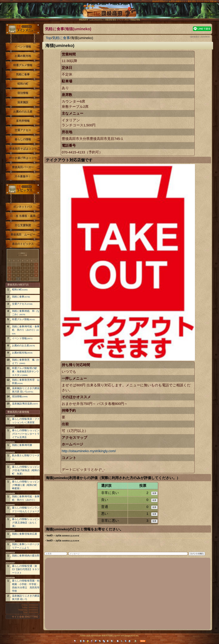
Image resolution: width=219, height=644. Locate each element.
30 (27, 279)
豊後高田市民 (107, 636)
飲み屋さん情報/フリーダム (26, 457)
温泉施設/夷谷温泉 (25, 404)
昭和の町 (23, 84)
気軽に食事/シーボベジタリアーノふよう (26, 546)
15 (23, 272)
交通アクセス (23, 130)
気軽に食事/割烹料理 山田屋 (26, 382)
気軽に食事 (61, 38)
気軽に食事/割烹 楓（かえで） (26, 361)
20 (14, 275)
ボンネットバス (23, 207)
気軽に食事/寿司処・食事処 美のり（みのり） (26, 330)
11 (36, 268)
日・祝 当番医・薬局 (23, 216)
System (117, 636)
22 (23, 275)
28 (18, 279)
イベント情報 (23, 47)
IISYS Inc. (135, 636)
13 (14, 272)
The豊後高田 (109, 13)
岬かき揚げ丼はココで (23, 158)
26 (9, 279)
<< (19, 253)
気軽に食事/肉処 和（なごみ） (26, 313)
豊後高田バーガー (23, 167)
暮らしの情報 (23, 139)
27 (14, 279)
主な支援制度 (23, 225)
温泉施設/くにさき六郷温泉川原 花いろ (26, 390)
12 (9, 272)
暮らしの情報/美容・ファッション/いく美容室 (26, 421)
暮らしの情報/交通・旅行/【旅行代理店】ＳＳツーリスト (26, 569)
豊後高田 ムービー (23, 235)
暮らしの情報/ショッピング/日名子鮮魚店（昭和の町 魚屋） (26, 470)
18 (36, 272)
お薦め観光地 (23, 56)
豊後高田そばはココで (23, 149)
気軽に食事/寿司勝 (22, 445)
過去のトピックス (23, 244)
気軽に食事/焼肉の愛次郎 (26, 556)
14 (18, 272)
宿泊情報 (23, 93)
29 (23, 279)
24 (32, 275)
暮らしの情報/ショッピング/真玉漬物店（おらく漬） (26, 523)
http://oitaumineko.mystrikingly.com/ (89, 451)
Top (49, 38)
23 (27, 275)
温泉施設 (23, 102)
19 (9, 275)
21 (18, 275)
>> (26, 253)
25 (36, 275)
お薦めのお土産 (23, 112)
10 (32, 268)
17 (32, 272)
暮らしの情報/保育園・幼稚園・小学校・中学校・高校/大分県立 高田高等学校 (26, 586)
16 (27, 272)
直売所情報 (23, 121)
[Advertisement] (128, 593)
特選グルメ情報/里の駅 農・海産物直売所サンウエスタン (26, 372)
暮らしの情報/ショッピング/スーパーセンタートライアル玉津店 (26, 434)
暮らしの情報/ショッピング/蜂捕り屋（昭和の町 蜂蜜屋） (26, 485)
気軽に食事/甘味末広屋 (24, 534)
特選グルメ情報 (23, 65)
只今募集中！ (23, 177)
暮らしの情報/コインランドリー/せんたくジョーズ (26, 509)
